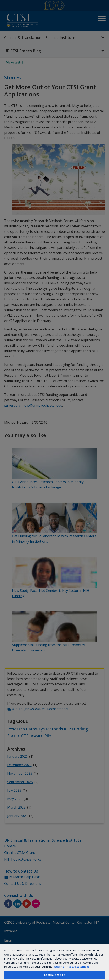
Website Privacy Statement (71, 967)
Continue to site (54, 975)
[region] (54, 962)
